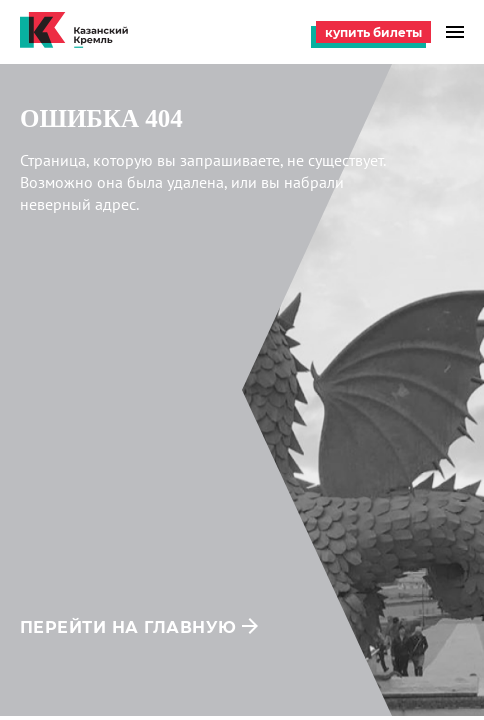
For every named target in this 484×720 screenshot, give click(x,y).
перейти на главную (128, 627)
